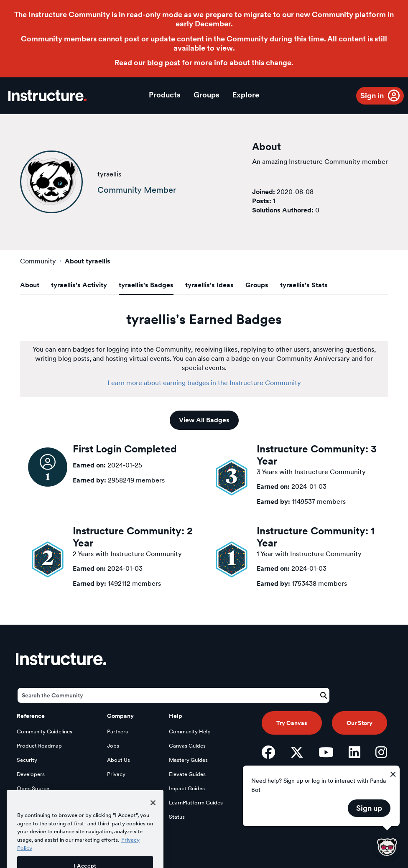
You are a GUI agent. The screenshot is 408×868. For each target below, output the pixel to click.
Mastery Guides (188, 760)
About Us (119, 760)
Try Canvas (292, 723)
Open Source (33, 788)
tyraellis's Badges (146, 285)
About (30, 285)
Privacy (116, 774)
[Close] (153, 814)
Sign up (369, 808)
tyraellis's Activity (79, 285)
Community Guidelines (45, 731)
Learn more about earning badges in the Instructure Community (204, 383)
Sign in (372, 96)
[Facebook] (268, 752)
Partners (117, 731)
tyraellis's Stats (304, 285)
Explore (246, 95)
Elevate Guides (187, 774)
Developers (31, 774)
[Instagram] (381, 752)
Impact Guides (187, 788)
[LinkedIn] (354, 752)
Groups (206, 95)
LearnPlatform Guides (196, 803)
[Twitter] (297, 752)
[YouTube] (326, 752)
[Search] (173, 695)
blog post (164, 63)
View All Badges (204, 420)
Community (38, 261)
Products (164, 95)
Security (27, 760)
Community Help (190, 731)
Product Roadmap (39, 746)
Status (177, 817)
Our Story (360, 723)
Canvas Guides (187, 746)
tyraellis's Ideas (209, 285)
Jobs (113, 746)
